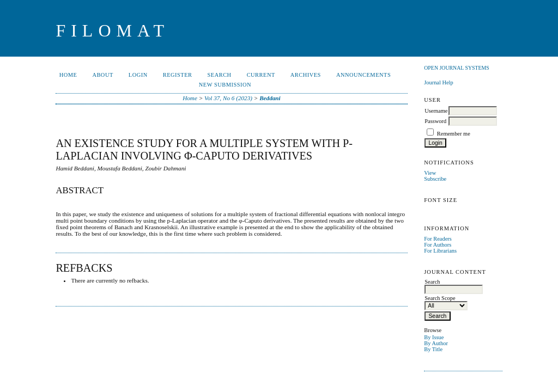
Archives (306, 75)
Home (68, 75)
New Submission (225, 85)
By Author (436, 343)
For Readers (438, 239)
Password (435, 121)
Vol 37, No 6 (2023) (228, 98)
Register (178, 75)
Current (261, 75)
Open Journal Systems (457, 68)
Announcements (363, 75)
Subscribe (435, 179)
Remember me (454, 134)
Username (436, 111)
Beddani (270, 98)
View (430, 173)
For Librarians (440, 251)
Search (220, 75)
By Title (433, 349)
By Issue (434, 337)
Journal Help (438, 82)
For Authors (438, 245)
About (102, 75)
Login (138, 75)
